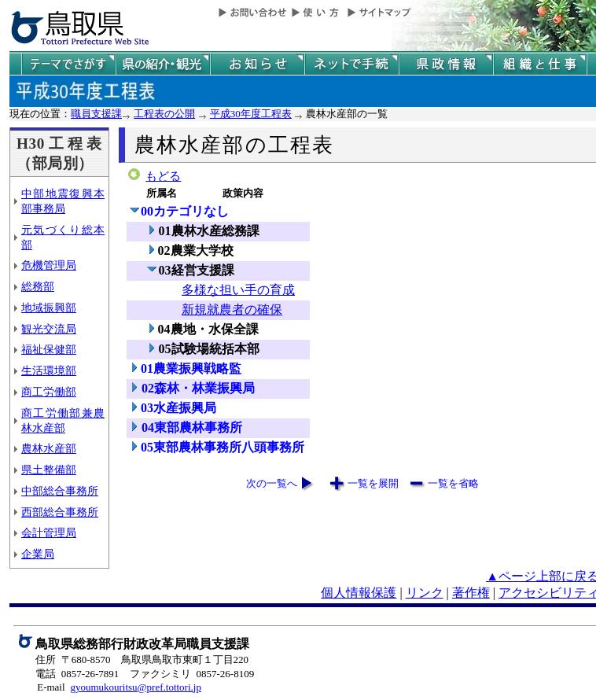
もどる (163, 176)
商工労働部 (49, 392)
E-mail (51, 687)
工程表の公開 (164, 114)
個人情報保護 (359, 593)
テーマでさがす (68, 64)
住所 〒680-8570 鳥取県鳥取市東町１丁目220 (142, 659)
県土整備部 (49, 470)
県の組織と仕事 (540, 64)
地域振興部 (49, 308)
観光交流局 (49, 329)
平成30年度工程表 (251, 114)
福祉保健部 (49, 349)
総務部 (38, 286)
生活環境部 (49, 370)
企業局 (38, 554)
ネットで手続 (351, 64)
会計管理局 (49, 532)
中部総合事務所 (60, 491)
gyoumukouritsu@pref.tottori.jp (136, 687)
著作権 (471, 593)
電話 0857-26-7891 (77, 674)
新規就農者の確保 (232, 309)
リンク (425, 593)
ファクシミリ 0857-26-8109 (192, 674)
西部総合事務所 (60, 512)
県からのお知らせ (257, 64)
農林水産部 (49, 448)
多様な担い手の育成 (238, 290)
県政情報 (446, 64)
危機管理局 (49, 265)
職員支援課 (96, 114)
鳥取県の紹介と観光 (163, 64)
